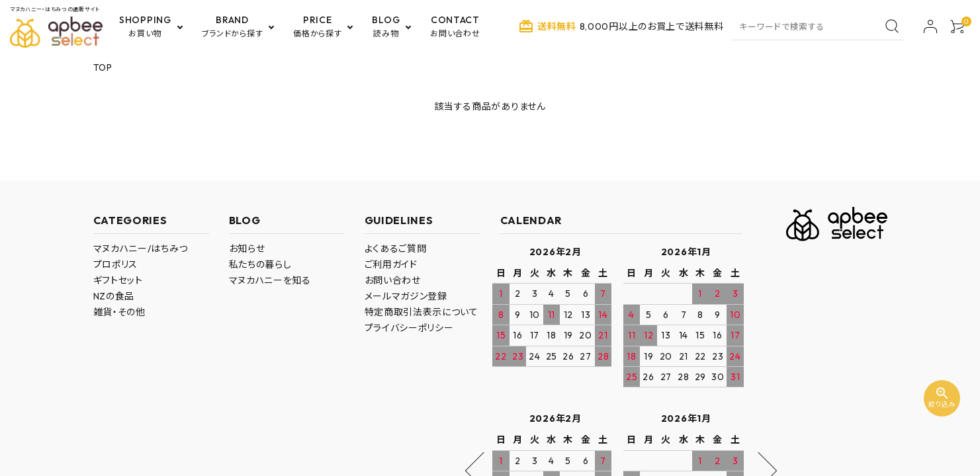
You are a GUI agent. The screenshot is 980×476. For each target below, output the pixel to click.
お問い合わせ (393, 280)
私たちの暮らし (260, 264)
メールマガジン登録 (406, 296)
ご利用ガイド (391, 264)
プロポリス (116, 264)
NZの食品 (114, 296)
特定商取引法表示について (422, 312)
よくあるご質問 (396, 249)
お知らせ (247, 249)
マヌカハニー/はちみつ (141, 249)
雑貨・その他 (119, 312)
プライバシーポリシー (409, 328)
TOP (103, 67)
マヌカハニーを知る (270, 280)
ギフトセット (118, 280)
